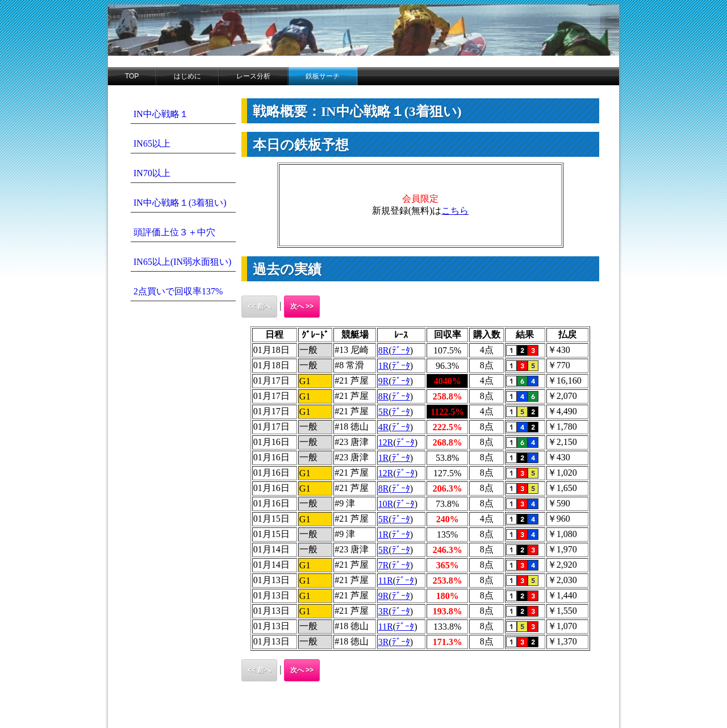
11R (386, 581)
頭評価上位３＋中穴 (174, 232)
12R (386, 442)
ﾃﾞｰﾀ (401, 350)
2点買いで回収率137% (178, 291)
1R (384, 366)
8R (384, 350)
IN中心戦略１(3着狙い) (180, 203)
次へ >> (302, 306)
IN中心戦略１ (161, 114)
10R (386, 504)
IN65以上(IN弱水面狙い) (182, 262)
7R (384, 565)
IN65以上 (152, 143)
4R (384, 427)
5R (384, 412)
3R (384, 611)
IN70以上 (152, 173)
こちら (455, 211)
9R (384, 381)
